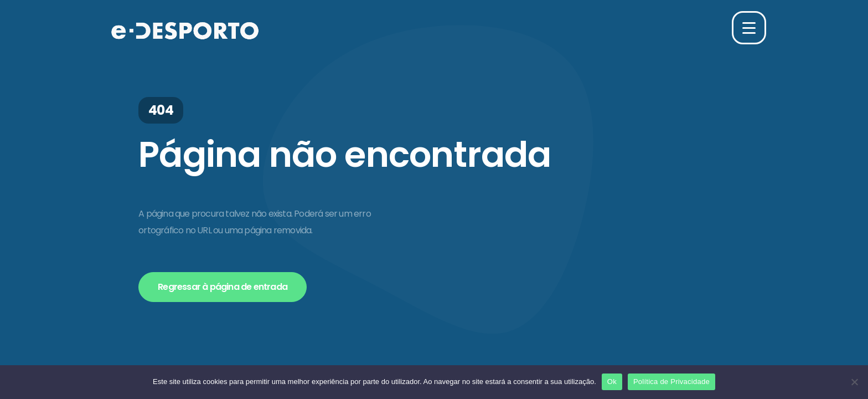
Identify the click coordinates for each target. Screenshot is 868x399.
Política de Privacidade (671, 382)
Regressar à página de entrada (223, 287)
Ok (612, 382)
